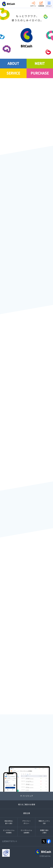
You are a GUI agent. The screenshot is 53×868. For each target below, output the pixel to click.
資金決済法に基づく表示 (9, 822)
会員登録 (41, 4)
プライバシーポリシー (26, 822)
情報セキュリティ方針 (44, 822)
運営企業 (27, 813)
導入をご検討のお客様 (27, 805)
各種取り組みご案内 (44, 832)
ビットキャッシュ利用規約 (9, 832)
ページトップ (26, 796)
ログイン (33, 4)
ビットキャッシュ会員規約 (26, 832)
